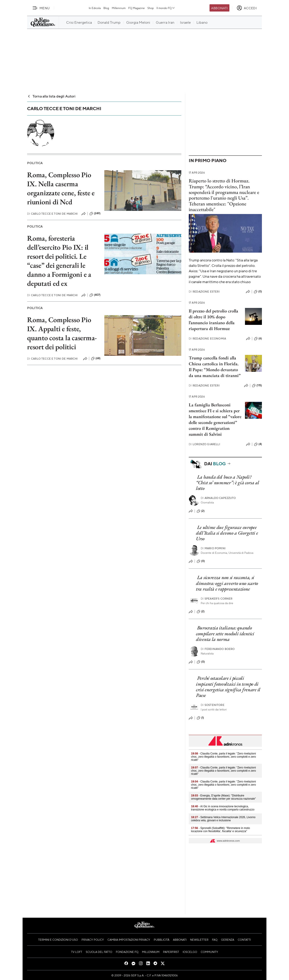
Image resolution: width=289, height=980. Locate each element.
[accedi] (247, 8)
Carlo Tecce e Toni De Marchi (52, 214)
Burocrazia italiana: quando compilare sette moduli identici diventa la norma (225, 633)
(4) (258, 444)
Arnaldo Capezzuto (218, 498)
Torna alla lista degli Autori (51, 96)
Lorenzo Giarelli (204, 444)
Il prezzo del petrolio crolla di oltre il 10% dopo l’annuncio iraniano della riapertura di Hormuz (213, 320)
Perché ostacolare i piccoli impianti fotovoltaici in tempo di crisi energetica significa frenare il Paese (228, 687)
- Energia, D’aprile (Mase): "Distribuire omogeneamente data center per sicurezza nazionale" (223, 797)
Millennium (119, 8)
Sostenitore (213, 705)
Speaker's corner (217, 599)
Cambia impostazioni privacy (129, 940)
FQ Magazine (136, 8)
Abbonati (219, 8)
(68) (96, 358)
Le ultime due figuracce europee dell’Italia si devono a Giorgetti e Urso (227, 533)
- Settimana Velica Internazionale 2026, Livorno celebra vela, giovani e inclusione (223, 819)
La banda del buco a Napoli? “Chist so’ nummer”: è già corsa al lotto (228, 483)
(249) (95, 214)
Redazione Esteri (204, 292)
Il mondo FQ (166, 8)
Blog (106, 8)
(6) (258, 339)
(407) (95, 295)
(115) (257, 386)
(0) (258, 292)
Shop (151, 8)
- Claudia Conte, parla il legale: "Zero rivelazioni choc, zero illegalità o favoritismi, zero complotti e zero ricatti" (223, 757)
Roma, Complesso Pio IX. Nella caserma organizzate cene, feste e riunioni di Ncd (61, 188)
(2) (201, 511)
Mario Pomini (213, 548)
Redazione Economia (207, 339)
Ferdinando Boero (218, 649)
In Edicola (95, 8)
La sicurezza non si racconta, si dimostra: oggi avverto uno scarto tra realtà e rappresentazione (227, 583)
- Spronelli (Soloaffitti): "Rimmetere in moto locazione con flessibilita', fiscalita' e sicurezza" (220, 830)
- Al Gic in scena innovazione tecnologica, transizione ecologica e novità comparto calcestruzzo (223, 808)
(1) (200, 718)
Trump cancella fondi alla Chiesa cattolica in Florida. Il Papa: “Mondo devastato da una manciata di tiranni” (215, 367)
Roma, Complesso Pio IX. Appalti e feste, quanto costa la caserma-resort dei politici (62, 333)
